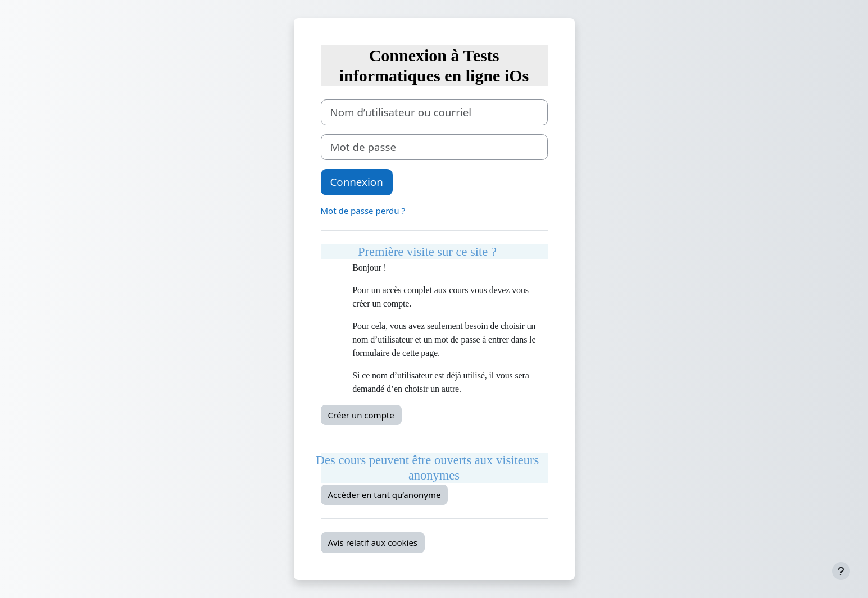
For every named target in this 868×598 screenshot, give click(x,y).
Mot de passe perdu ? (363, 211)
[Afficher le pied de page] (841, 571)
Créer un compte (361, 415)
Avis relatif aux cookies (373, 542)
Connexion (357, 182)
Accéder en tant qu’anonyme (385, 495)
